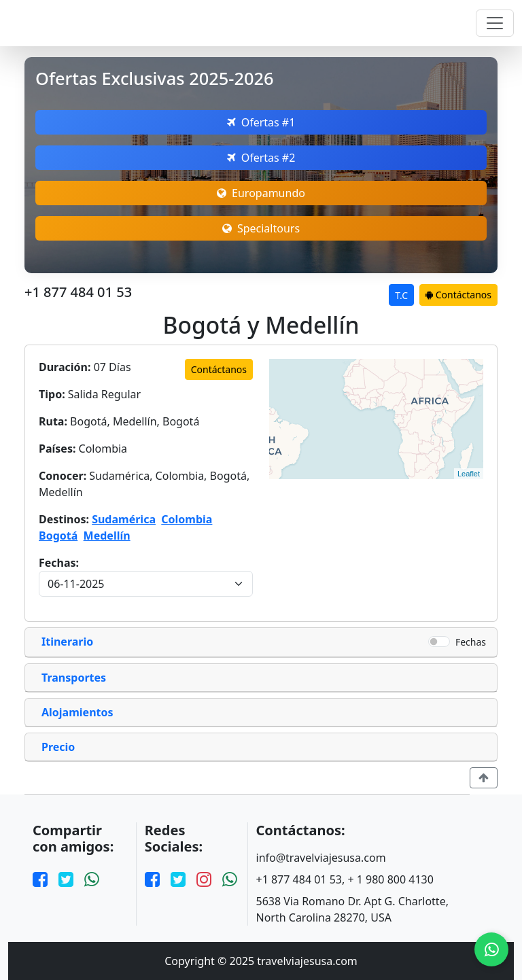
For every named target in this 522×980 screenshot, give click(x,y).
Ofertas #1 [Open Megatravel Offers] (261, 122)
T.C (401, 295)
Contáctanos (458, 295)
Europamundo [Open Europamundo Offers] (261, 193)
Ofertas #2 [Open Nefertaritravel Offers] (261, 158)
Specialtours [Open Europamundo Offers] (261, 228)
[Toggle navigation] (495, 23)
